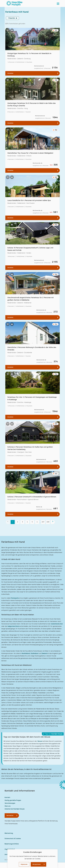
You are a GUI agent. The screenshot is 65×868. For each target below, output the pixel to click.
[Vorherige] (8, 522)
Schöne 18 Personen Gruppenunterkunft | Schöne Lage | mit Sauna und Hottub (30, 249)
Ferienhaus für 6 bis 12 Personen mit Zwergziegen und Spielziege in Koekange (32, 398)
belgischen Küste (14, 626)
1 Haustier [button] (11, 18)
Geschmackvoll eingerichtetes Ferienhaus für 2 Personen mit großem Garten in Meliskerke (31, 299)
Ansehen (10, 73)
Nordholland (26, 653)
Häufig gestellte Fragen (13, 800)
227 (43, 522)
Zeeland (44, 653)
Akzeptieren (37, 864)
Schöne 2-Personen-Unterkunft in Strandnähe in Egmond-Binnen (32, 497)
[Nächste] (53, 522)
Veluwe (40, 741)
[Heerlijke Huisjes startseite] (14, 3)
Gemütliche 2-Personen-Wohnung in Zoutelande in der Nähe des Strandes (32, 349)
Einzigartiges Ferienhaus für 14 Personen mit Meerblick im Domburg (29, 55)
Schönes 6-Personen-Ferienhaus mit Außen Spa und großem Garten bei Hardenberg (30, 448)
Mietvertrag (9, 833)
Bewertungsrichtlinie (12, 844)
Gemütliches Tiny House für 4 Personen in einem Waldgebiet (30, 153)
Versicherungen (10, 803)
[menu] (58, 3)
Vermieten (10, 815)
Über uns (8, 806)
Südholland (35, 653)
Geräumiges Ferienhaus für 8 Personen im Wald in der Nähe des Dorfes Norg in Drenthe (32, 104)
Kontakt (7, 797)
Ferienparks (15, 598)
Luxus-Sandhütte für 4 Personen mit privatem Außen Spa (29, 200)
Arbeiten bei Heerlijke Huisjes (15, 809)
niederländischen (57, 624)
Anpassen (24, 864)
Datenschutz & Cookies (13, 839)
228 (48, 522)
